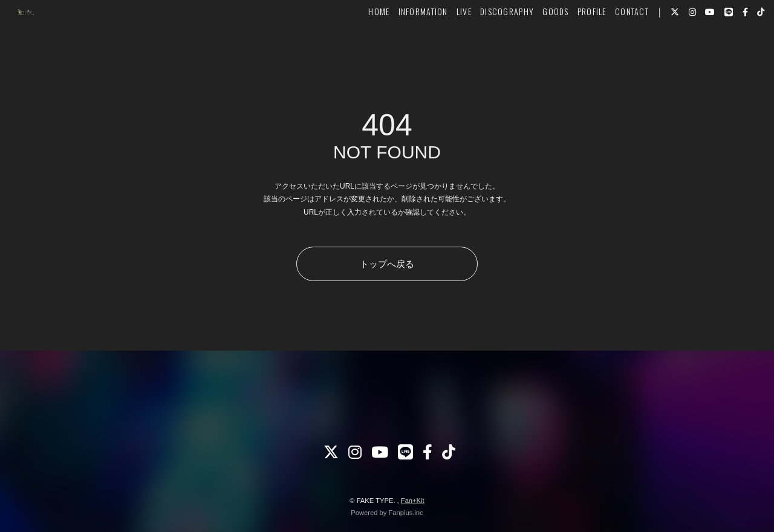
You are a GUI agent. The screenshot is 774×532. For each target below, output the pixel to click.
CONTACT (611, 46)
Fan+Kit (413, 501)
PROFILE (571, 46)
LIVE (444, 46)
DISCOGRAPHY (486, 46)
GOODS (535, 46)
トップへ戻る (387, 264)
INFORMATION (403, 46)
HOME (358, 46)
